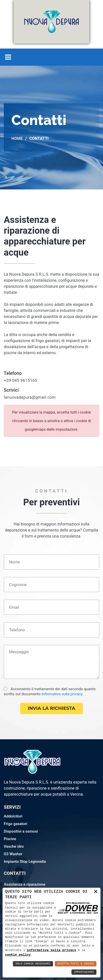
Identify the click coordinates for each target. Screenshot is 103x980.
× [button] (96, 891)
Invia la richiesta (51, 708)
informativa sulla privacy (62, 694)
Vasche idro (14, 846)
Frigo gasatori (16, 824)
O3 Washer (13, 854)
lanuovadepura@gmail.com (30, 397)
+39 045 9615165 (20, 380)
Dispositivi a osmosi (21, 831)
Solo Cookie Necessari (33, 964)
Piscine (10, 839)
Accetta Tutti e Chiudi (76, 964)
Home (17, 139)
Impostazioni (84, 972)
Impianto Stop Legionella (25, 862)
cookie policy (18, 955)
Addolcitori (13, 816)
